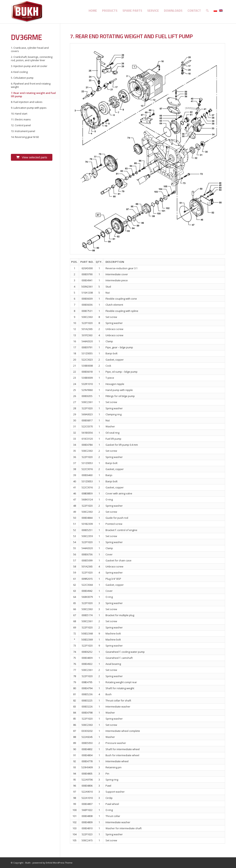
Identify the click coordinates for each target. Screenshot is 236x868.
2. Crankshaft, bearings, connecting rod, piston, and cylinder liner (32, 59)
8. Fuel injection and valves (27, 102)
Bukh (28, 863)
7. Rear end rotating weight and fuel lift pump (33, 95)
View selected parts (32, 157)
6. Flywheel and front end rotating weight (31, 85)
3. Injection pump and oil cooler (29, 66)
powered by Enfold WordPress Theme (52, 863)
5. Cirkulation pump (22, 78)
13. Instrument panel (23, 131)
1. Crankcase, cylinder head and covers (30, 49)
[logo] (27, 12)
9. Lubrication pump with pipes (29, 108)
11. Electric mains (21, 119)
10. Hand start (19, 114)
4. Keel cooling (19, 72)
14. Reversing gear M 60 (25, 137)
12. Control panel (21, 125)
